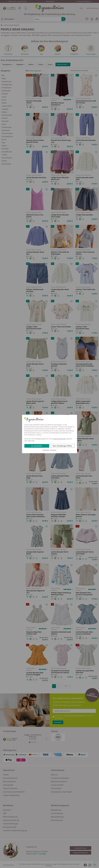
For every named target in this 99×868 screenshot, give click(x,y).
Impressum (53, 450)
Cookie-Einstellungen (59, 439)
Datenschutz (46, 450)
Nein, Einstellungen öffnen (62, 446)
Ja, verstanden (37, 446)
